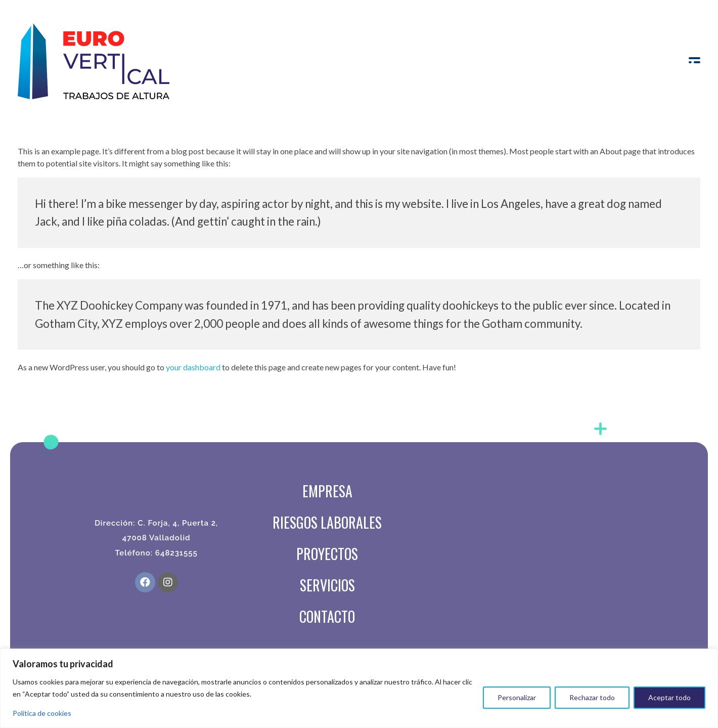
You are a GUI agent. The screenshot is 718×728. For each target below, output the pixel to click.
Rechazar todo (592, 697)
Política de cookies (42, 713)
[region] (359, 688)
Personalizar (517, 697)
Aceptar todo (669, 697)
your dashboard (193, 367)
